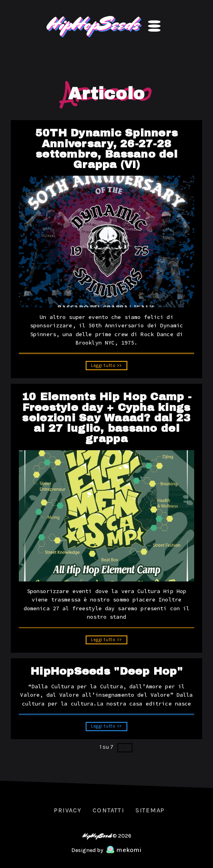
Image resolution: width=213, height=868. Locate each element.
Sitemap (150, 810)
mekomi (124, 850)
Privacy (68, 810)
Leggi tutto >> (107, 367)
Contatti (108, 810)
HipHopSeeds (92, 24)
